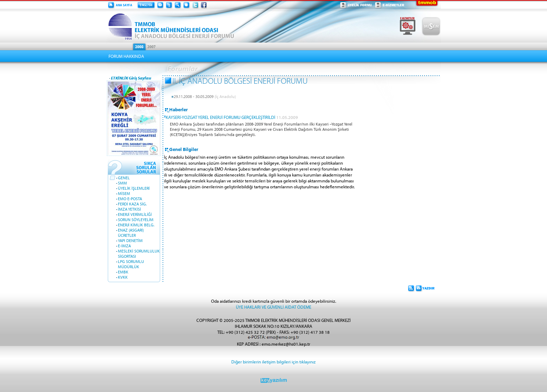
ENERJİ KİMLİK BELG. (136, 225)
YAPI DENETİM (130, 240)
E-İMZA (124, 246)
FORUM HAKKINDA (126, 56)
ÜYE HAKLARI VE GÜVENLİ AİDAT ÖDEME (273, 307)
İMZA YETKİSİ (129, 209)
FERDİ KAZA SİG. (132, 204)
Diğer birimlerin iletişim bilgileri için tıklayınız (273, 361)
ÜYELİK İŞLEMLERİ (134, 188)
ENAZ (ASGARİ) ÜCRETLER (131, 233)
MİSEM (124, 193)
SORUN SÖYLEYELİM (136, 220)
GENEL (124, 178)
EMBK (123, 272)
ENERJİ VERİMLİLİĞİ (135, 214)
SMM (122, 183)
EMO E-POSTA (130, 199)
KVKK (123, 277)
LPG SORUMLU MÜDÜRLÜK (131, 264)
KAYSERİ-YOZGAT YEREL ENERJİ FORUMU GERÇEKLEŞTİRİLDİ (220, 117)
